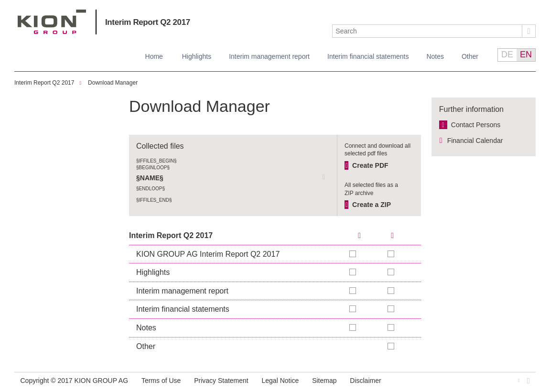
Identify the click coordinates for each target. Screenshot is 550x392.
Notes (435, 56)
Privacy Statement (221, 381)
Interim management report (269, 56)
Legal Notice (280, 381)
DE (507, 54)
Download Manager (113, 83)
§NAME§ (150, 178)
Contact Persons (476, 125)
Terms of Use (161, 381)
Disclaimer (365, 381)
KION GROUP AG (52, 22)
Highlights (197, 56)
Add (391, 254)
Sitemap (324, 381)
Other (470, 56)
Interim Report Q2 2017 (148, 22)
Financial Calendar (475, 141)
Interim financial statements (368, 56)
